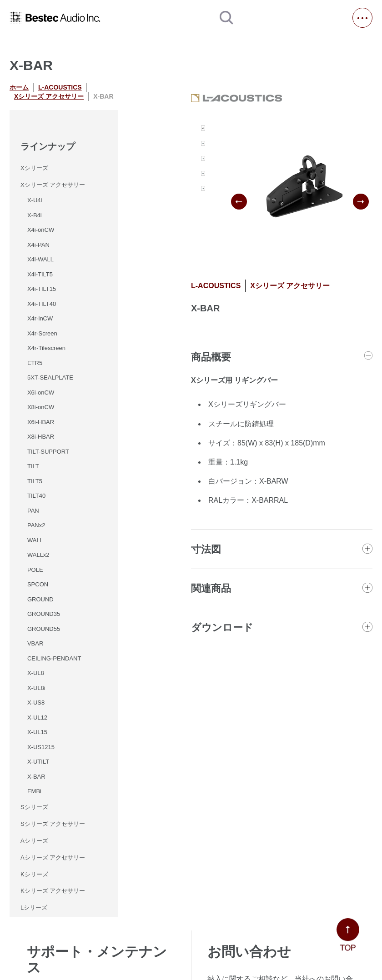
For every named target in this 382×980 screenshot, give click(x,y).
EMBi (34, 791)
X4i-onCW (41, 230)
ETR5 (35, 363)
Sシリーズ (34, 807)
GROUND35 (44, 614)
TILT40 (36, 496)
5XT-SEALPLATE (50, 377)
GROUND (40, 599)
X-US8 (36, 702)
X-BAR (36, 777)
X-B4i (35, 215)
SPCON (38, 584)
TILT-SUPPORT (48, 452)
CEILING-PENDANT (54, 658)
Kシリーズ (34, 874)
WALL (35, 540)
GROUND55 (44, 629)
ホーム (19, 87)
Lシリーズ (34, 907)
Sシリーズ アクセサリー (53, 824)
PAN (33, 511)
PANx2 (36, 525)
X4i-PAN (38, 245)
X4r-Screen (42, 333)
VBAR (35, 643)
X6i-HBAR (41, 422)
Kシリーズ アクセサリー (53, 891)
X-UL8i (36, 688)
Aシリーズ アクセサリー (53, 857)
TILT (33, 466)
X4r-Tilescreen (46, 348)
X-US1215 (41, 747)
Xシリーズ (34, 168)
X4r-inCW (40, 318)
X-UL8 (36, 673)
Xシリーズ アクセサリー (49, 96)
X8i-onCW (41, 407)
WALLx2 (38, 555)
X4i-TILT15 (42, 289)
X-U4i (35, 200)
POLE (35, 570)
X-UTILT (38, 762)
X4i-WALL (40, 259)
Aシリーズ (34, 841)
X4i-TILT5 (40, 274)
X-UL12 (37, 717)
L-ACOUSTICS (60, 87)
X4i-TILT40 (42, 304)
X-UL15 (37, 732)
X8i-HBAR (41, 437)
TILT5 (35, 481)
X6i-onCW (41, 392)
